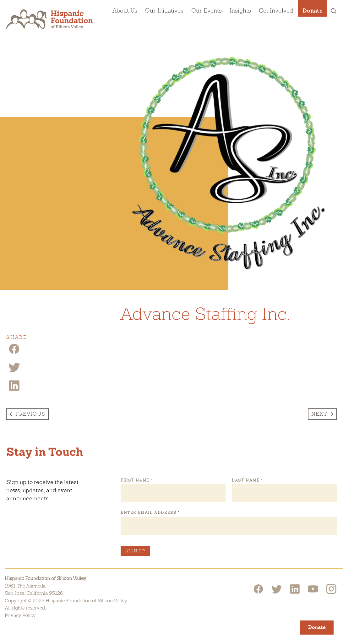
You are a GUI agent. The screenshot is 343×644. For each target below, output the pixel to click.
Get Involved (276, 10)
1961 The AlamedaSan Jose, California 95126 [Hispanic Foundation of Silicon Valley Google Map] (34, 590)
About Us (125, 10)
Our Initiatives (164, 10)
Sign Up (135, 551)
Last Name (247, 480)
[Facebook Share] (14, 353)
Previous (30, 414)
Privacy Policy (20, 615)
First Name (137, 480)
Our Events (207, 10)
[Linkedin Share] (14, 390)
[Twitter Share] (14, 372)
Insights (240, 10)
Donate (313, 10)
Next (319, 414)
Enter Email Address (150, 513)
